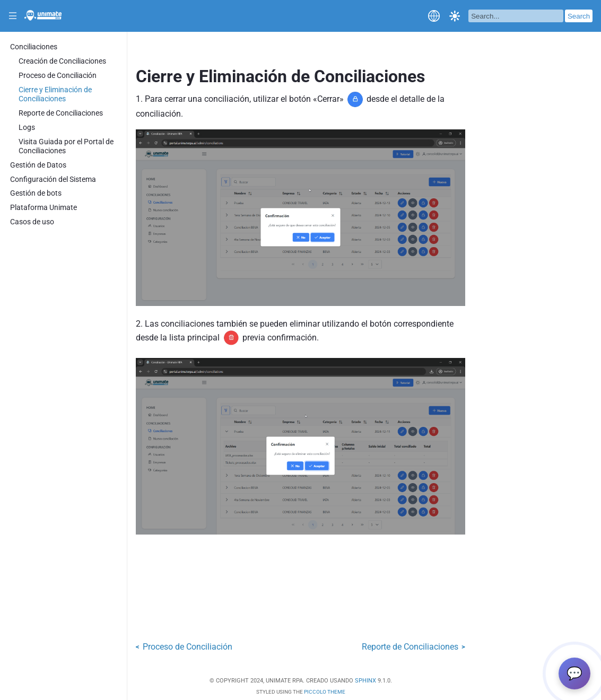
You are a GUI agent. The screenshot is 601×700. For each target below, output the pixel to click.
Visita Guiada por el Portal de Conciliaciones (66, 146)
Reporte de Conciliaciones (61, 113)
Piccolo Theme (325, 692)
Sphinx (365, 681)
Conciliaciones (34, 47)
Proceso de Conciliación (58, 76)
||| (13, 16)
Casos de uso (32, 222)
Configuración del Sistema (53, 180)
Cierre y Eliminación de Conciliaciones (55, 94)
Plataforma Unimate (43, 208)
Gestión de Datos (38, 165)
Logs (27, 128)
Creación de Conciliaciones (62, 61)
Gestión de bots (36, 193)
